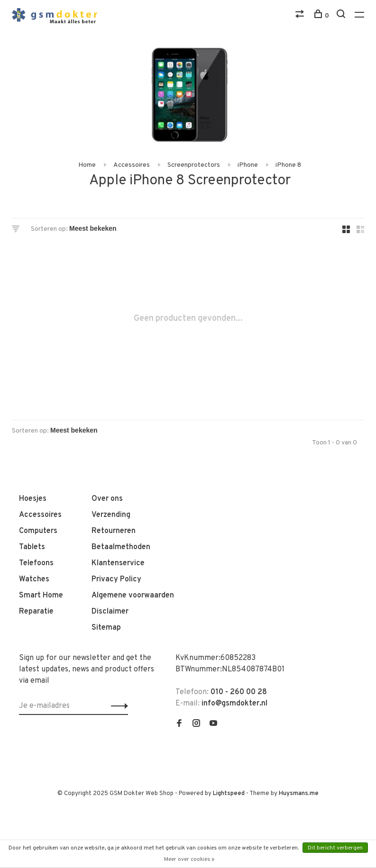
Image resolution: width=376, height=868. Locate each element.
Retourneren (114, 531)
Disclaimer (110, 612)
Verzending (111, 515)
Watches (34, 579)
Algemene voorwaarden (133, 596)
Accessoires (132, 165)
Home (87, 165)
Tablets (32, 547)
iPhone (248, 165)
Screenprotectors (194, 165)
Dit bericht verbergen (335, 848)
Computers (38, 531)
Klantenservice (118, 563)
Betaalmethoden (121, 547)
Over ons (107, 499)
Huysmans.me (299, 794)
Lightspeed (229, 794)
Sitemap (106, 628)
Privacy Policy (116, 579)
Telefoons (36, 563)
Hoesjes (33, 499)
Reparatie (36, 612)
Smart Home (41, 596)
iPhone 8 (288, 165)
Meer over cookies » (189, 859)
